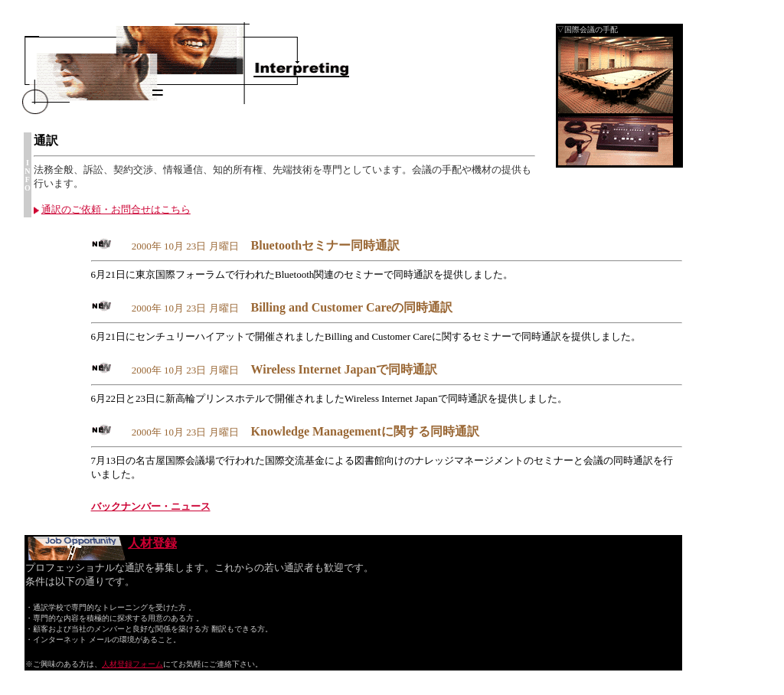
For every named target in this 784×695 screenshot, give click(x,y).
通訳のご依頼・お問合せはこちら (112, 209)
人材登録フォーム (132, 664)
